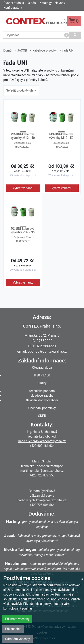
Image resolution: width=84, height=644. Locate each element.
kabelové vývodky (45, 50)
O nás (32, 3)
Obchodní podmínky (42, 408)
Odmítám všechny (17, 639)
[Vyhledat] (75, 35)
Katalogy (46, 3)
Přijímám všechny (17, 619)
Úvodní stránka (14, 3)
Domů (7, 50)
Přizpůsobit (13, 629)
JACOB (22, 50)
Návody (60, 3)
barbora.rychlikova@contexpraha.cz (42, 500)
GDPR (42, 416)
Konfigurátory (13, 8)
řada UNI (68, 50)
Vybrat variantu (23, 188)
